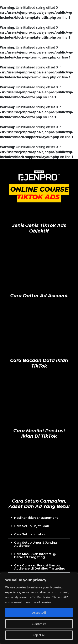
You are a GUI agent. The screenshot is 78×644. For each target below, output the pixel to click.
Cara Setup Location (30, 534)
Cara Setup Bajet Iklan (32, 526)
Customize (39, 624)
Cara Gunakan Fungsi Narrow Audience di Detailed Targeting (40, 567)
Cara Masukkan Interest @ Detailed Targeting (35, 555)
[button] (39, 518)
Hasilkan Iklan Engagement (36, 518)
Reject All (39, 635)
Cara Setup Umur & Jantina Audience (35, 544)
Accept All (39, 613)
